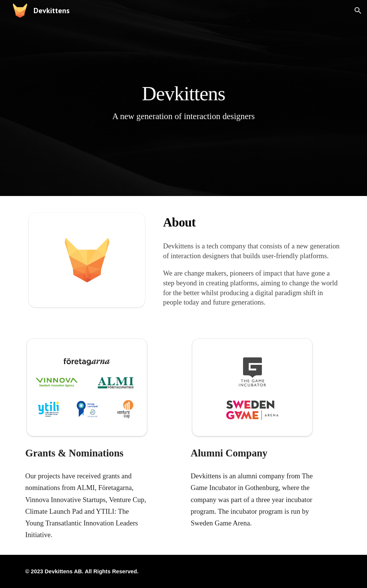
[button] (358, 11)
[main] (183, 98)
